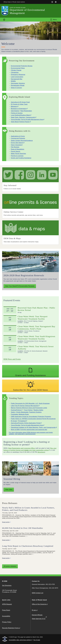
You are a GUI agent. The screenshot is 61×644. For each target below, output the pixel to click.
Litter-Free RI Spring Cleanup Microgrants (25, 406)
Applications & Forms (18, 136)
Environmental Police (18, 68)
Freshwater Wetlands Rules (20, 414)
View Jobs (9, 490)
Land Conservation (17, 77)
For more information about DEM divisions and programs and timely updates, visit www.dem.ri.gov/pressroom (31, 433)
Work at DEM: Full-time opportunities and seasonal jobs (29, 430)
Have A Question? (17, 145)
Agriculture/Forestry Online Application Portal (26, 423)
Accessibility (6, 616)
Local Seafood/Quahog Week (20, 115)
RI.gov (34, 610)
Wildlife (13, 81)
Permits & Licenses (17, 156)
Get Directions (7, 585)
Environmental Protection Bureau (22, 66)
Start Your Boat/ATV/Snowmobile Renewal (20, 286)
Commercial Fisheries (18, 138)
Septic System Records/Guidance (22, 141)
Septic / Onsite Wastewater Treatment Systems (26, 412)
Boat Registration (26, 111)
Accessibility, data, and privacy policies (20, 640)
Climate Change (16, 70)
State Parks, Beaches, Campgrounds (23, 117)
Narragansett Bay (17, 79)
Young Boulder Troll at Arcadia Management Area (27, 119)
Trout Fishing (28, 410)
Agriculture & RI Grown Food (20, 102)
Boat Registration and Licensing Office (22, 448)
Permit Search (16, 151)
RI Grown (14, 421)
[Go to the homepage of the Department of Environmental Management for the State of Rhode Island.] (6, 11)
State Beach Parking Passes (20, 122)
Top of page (37, 640)
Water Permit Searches (18, 154)
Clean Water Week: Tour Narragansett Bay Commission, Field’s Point (36, 328)
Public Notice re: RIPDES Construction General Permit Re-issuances (33, 419)
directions (41, 452)
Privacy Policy (7, 622)
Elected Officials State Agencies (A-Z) (39, 617)
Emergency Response (18, 75)
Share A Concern (16, 88)
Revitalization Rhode (18, 85)
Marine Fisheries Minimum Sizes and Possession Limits (29, 408)
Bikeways (14, 106)
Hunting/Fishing (16, 410)
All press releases (10, 566)
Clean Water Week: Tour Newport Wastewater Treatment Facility (33, 318)
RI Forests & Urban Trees (19, 104)
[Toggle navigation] (54, 20)
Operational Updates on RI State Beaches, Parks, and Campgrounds (33, 427)
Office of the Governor (39, 604)
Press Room (6, 610)
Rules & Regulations (18, 149)
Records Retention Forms (10, 628)
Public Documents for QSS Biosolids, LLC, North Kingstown (30, 403)
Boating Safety (39, 410)
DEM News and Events (12, 359)
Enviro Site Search (17, 143)
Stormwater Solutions (18, 83)
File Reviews (15, 147)
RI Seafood (22, 421)
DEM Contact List (38, 593)
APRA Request (7, 604)
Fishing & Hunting (17, 113)
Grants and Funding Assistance (21, 158)
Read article (6, 522)
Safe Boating (15, 111)
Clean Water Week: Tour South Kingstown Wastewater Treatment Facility (36, 338)
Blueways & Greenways (19, 109)
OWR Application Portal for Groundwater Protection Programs (31, 417)
